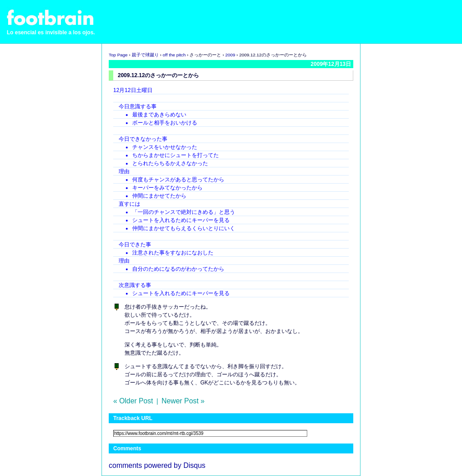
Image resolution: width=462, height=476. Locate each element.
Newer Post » (183, 401)
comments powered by (157, 465)
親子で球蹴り (145, 55)
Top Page (118, 55)
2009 (230, 55)
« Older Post (133, 401)
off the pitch (174, 55)
